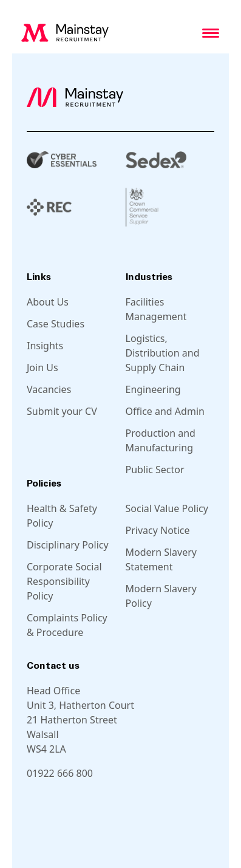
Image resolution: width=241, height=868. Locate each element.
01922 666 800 (60, 773)
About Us (48, 302)
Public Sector (155, 470)
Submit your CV (62, 411)
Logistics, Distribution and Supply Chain (163, 353)
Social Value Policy (167, 508)
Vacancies (49, 389)
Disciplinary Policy (68, 545)
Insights (45, 346)
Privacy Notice (158, 530)
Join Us (42, 367)
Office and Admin (165, 411)
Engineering (153, 389)
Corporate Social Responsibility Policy (64, 581)
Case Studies (56, 324)
